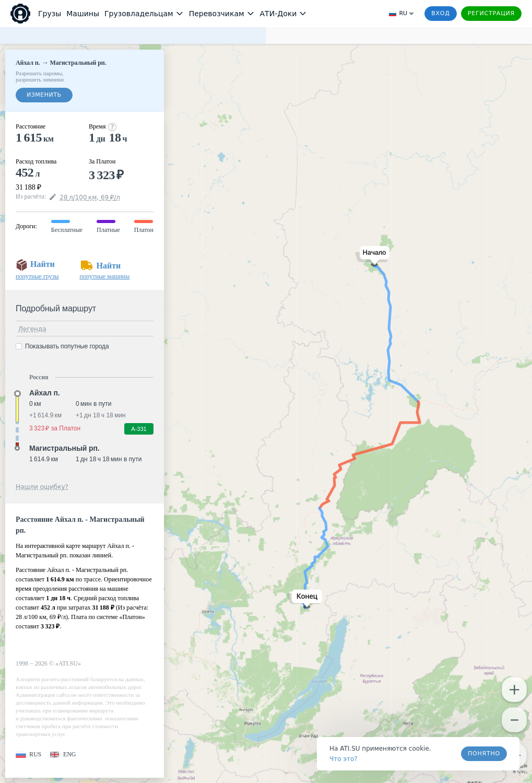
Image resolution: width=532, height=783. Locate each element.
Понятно (484, 753)
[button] (373, 256)
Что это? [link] (344, 759)
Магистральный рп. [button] (64, 448)
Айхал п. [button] (45, 393)
